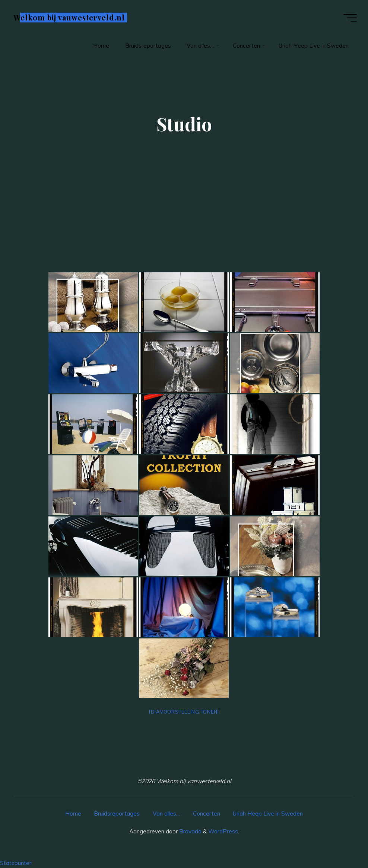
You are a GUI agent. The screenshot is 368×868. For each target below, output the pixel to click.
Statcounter (16, 863)
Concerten (207, 813)
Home (73, 813)
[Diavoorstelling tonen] (184, 712)
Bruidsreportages (117, 813)
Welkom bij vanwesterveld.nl (69, 17)
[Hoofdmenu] (350, 18)
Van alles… (166, 813)
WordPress (223, 831)
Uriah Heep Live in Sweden (268, 813)
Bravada (190, 831)
